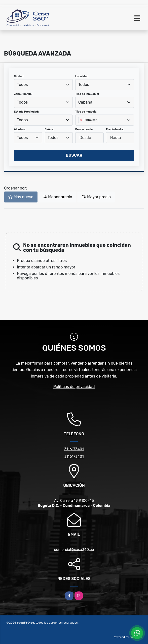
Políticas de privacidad (74, 387)
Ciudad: (19, 76)
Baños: (49, 129)
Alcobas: (20, 129)
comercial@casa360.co (74, 550)
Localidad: (82, 76)
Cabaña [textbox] (85, 102)
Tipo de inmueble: (87, 94)
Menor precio (57, 197)
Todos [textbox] (22, 85)
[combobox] (43, 85)
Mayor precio (96, 197)
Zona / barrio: (23, 94)
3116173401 (74, 449)
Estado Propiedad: (26, 112)
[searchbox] (80, 128)
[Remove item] (82, 120)
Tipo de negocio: (86, 112)
